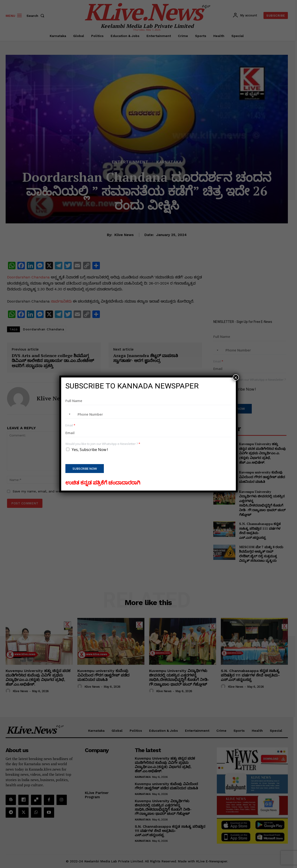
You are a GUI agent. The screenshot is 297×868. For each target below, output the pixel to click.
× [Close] (236, 377)
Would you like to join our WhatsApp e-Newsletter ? (103, 444)
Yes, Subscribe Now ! (90, 450)
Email (70, 425)
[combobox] (69, 414)
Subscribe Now (85, 469)
